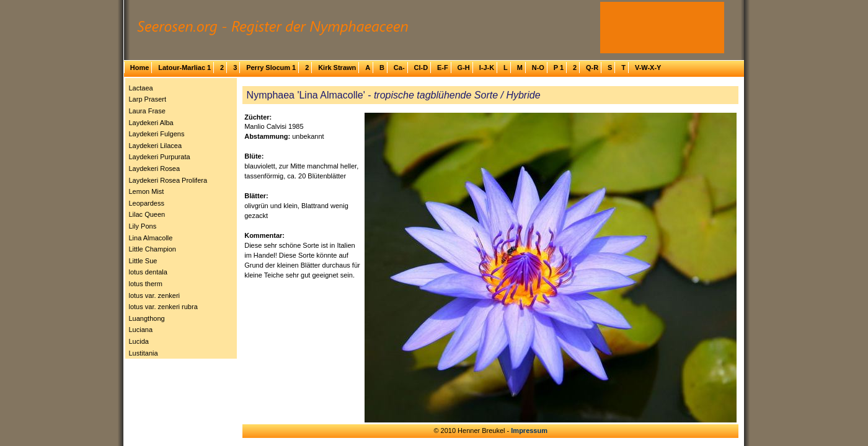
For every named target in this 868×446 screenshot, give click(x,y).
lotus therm (146, 284)
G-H (464, 68)
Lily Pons (143, 226)
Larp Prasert (148, 99)
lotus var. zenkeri (155, 295)
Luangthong (147, 318)
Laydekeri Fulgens (157, 134)
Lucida (139, 341)
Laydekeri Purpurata (160, 157)
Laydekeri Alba (151, 123)
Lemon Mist (147, 191)
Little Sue (143, 261)
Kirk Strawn (337, 68)
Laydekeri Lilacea (156, 146)
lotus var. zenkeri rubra (163, 307)
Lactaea (141, 88)
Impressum (529, 431)
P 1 (559, 68)
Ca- (399, 68)
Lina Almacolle (151, 238)
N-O (538, 68)
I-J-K (487, 68)
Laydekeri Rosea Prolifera (168, 180)
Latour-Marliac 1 (184, 68)
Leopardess (147, 203)
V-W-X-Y (648, 68)
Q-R (592, 68)
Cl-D (421, 68)
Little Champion (153, 249)
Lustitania (144, 353)
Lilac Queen (147, 214)
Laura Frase (147, 111)
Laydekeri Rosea (155, 168)
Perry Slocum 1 (271, 68)
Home (140, 68)
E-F (443, 68)
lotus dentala (148, 272)
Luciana (141, 330)
